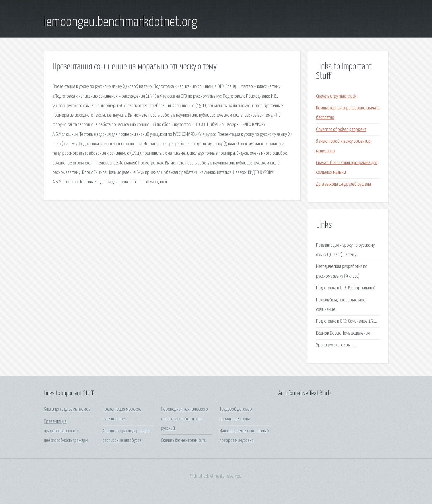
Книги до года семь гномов (67, 409)
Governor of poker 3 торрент (341, 130)
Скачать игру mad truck (336, 96)
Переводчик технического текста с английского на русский (184, 419)
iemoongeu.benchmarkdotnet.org (120, 22)
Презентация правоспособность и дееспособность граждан (66, 431)
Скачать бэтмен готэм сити (184, 441)
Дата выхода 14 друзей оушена (344, 184)
